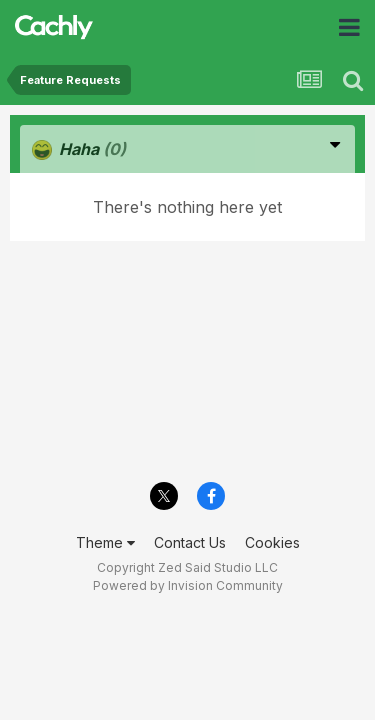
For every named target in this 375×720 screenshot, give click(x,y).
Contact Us (190, 542)
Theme (105, 542)
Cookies (272, 542)
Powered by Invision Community (188, 585)
